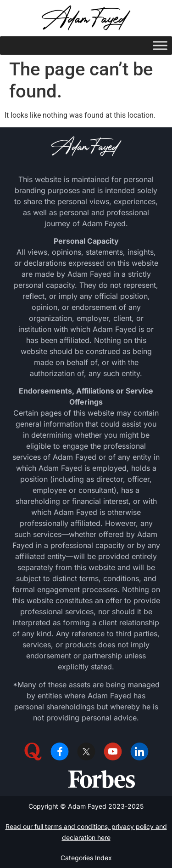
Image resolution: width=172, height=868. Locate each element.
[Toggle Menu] (160, 45)
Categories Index (86, 858)
